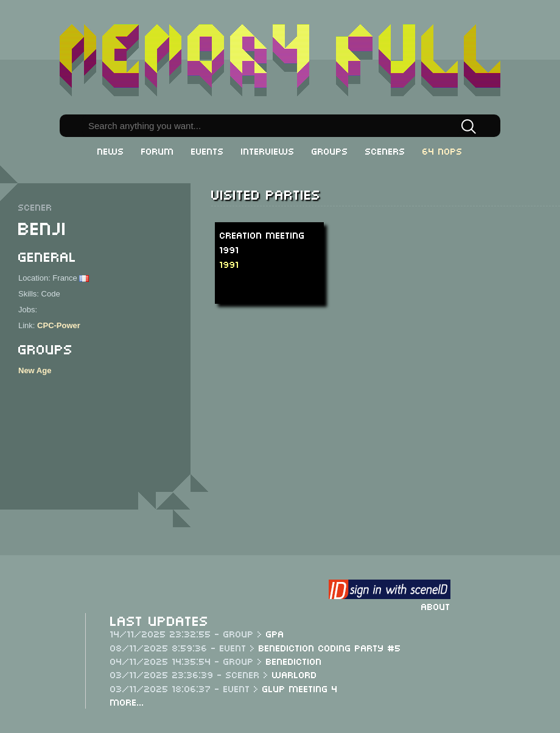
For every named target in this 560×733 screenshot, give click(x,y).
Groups (330, 150)
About (436, 606)
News (111, 150)
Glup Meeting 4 (300, 688)
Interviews (268, 150)
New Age (35, 370)
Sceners (385, 150)
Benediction (294, 661)
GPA (275, 633)
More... (127, 701)
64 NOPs (443, 150)
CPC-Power (59, 325)
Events (208, 150)
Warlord (295, 674)
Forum (158, 150)
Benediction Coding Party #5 (330, 647)
